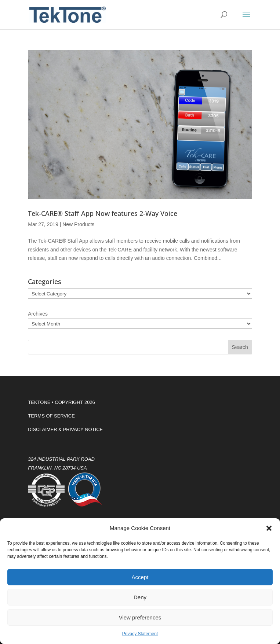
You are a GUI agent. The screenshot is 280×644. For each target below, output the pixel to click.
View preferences (140, 617)
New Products (78, 224)
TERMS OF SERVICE (51, 416)
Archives (38, 314)
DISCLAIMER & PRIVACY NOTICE (65, 429)
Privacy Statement (140, 634)
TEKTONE (39, 402)
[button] (269, 528)
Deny (140, 597)
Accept (140, 577)
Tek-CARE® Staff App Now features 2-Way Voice (103, 213)
